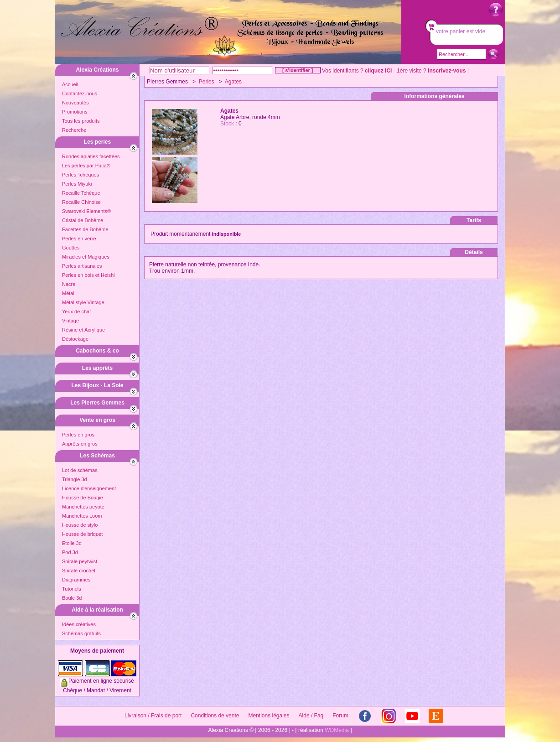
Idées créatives (79, 624)
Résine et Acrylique (83, 330)
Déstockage (75, 339)
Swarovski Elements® (86, 211)
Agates (233, 82)
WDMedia (337, 730)
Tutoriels (72, 589)
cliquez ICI (378, 71)
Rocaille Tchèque (81, 193)
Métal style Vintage (83, 302)
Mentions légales (269, 716)
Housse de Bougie (83, 498)
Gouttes (71, 248)
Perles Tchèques (80, 175)
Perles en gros (78, 435)
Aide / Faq (311, 716)
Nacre (69, 284)
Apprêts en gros (80, 444)
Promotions (75, 112)
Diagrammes (76, 580)
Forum (340, 716)
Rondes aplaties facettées (91, 156)
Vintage (70, 321)
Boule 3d (72, 598)
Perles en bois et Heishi (88, 275)
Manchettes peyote (83, 507)
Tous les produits (81, 121)
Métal (68, 293)
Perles (207, 82)
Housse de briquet (82, 534)
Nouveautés (75, 103)
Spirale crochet (79, 571)
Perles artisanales (82, 266)
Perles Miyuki (77, 184)
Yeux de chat (76, 311)
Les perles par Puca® (86, 166)
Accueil (70, 84)
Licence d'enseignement (89, 488)
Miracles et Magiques (86, 257)
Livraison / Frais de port (153, 716)
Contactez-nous (80, 93)
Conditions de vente (215, 716)
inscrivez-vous (447, 71)
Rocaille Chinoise (81, 202)
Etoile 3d (72, 543)
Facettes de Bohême (85, 229)
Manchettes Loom (82, 516)
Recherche (74, 130)
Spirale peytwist (80, 561)
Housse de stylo (80, 525)
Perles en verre (79, 239)
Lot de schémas (80, 470)
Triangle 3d (75, 479)
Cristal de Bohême (83, 220)
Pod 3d (70, 552)
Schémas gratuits (81, 633)
